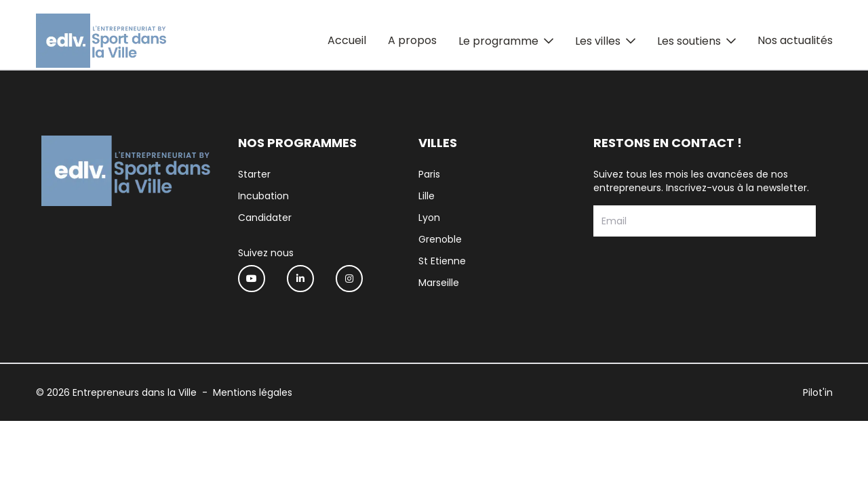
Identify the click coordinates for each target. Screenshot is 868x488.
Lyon (429, 218)
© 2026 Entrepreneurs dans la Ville (116, 392)
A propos (412, 40)
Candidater (265, 218)
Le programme (498, 41)
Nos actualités (795, 40)
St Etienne (442, 261)
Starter (254, 174)
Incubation (263, 196)
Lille (427, 196)
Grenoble (440, 239)
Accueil (347, 40)
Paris (429, 174)
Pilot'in (818, 392)
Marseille (439, 283)
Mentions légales (253, 392)
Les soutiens (689, 41)
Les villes (598, 41)
